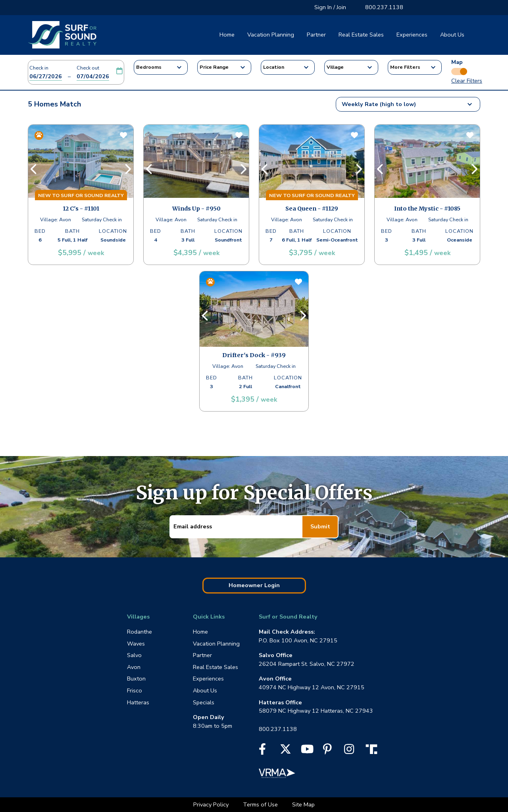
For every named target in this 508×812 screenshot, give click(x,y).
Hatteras (138, 702)
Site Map (303, 804)
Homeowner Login (254, 585)
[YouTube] (307, 751)
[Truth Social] (373, 748)
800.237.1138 (384, 7)
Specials (204, 702)
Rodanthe (140, 632)
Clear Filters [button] (467, 81)
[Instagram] (349, 751)
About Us (452, 35)
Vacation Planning (271, 35)
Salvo (134, 655)
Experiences (412, 35)
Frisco (135, 690)
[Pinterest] (327, 751)
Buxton (136, 679)
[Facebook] (262, 751)
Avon (134, 667)
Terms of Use (261, 804)
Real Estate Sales (361, 35)
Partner (316, 35)
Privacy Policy (212, 804)
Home (227, 35)
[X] (286, 751)
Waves (136, 644)
